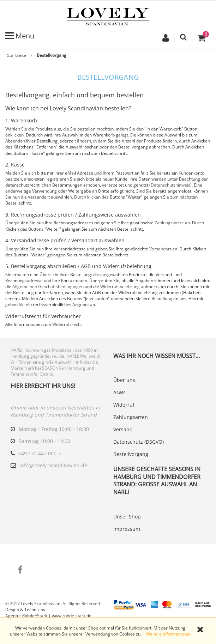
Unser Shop (127, 517)
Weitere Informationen (168, 634)
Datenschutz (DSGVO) (139, 442)
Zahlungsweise (169, 223)
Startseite (17, 55)
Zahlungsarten (131, 417)
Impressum (127, 529)
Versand (123, 429)
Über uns (124, 380)
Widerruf (124, 405)
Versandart (160, 249)
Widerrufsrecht (67, 324)
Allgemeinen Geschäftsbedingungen (48, 287)
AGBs (119, 392)
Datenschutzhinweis (170, 185)
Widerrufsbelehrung (120, 287)
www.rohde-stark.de (72, 616)
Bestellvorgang (131, 454)
